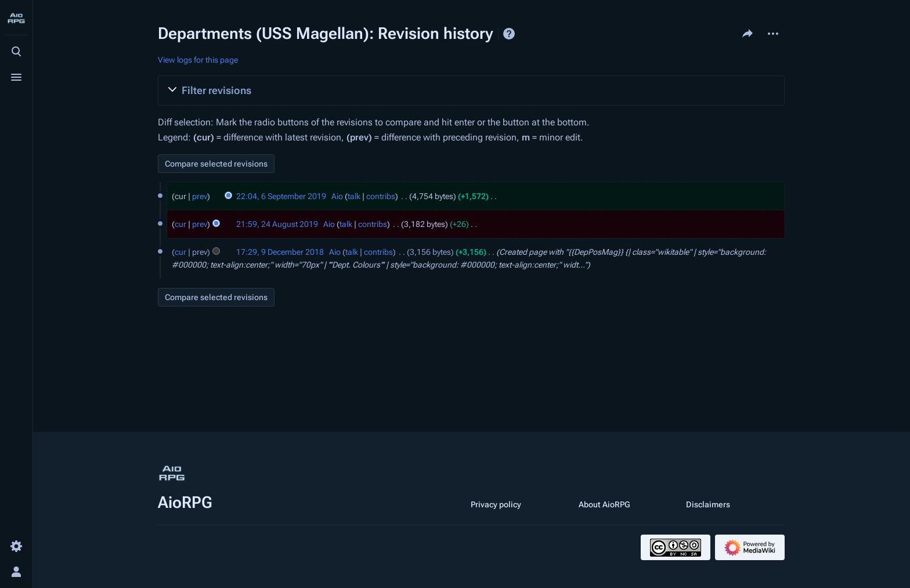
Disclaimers (708, 504)
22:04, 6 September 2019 (281, 196)
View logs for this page (198, 60)
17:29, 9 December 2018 (280, 252)
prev (200, 196)
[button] (471, 91)
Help (509, 34)
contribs (381, 196)
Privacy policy (496, 504)
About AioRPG (604, 504)
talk (354, 196)
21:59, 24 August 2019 (277, 224)
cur (180, 224)
